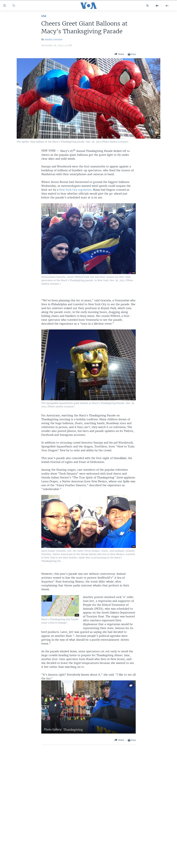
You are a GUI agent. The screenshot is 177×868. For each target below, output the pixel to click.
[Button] (119, 54)
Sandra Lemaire (54, 39)
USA (44, 16)
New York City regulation (75, 190)
